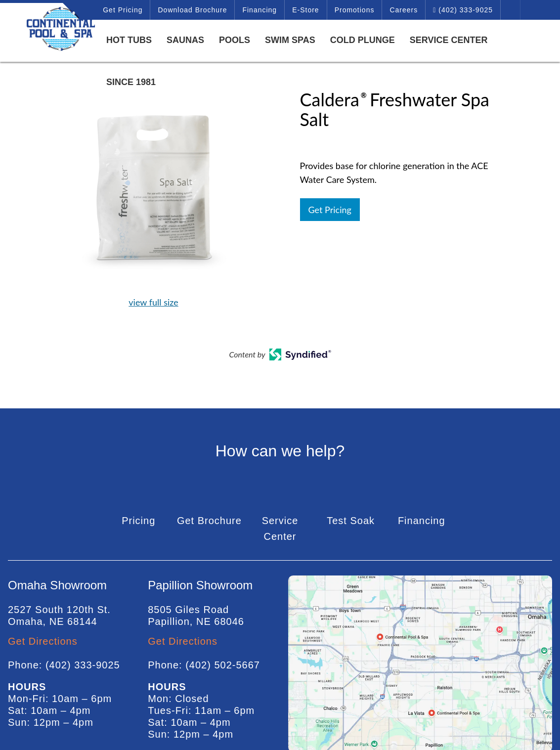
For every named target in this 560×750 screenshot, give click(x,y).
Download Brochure (192, 10)
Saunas (185, 40)
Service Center (449, 40)
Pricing (138, 521)
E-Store (305, 10)
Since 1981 (131, 82)
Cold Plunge (363, 40)
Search (511, 10)
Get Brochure (209, 521)
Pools (235, 40)
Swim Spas (290, 40)
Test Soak (351, 521)
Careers (404, 10)
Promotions (355, 10)
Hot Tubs (129, 40)
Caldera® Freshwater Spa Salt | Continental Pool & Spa (49, 29)
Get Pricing (123, 10)
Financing (259, 10)
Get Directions (43, 641)
